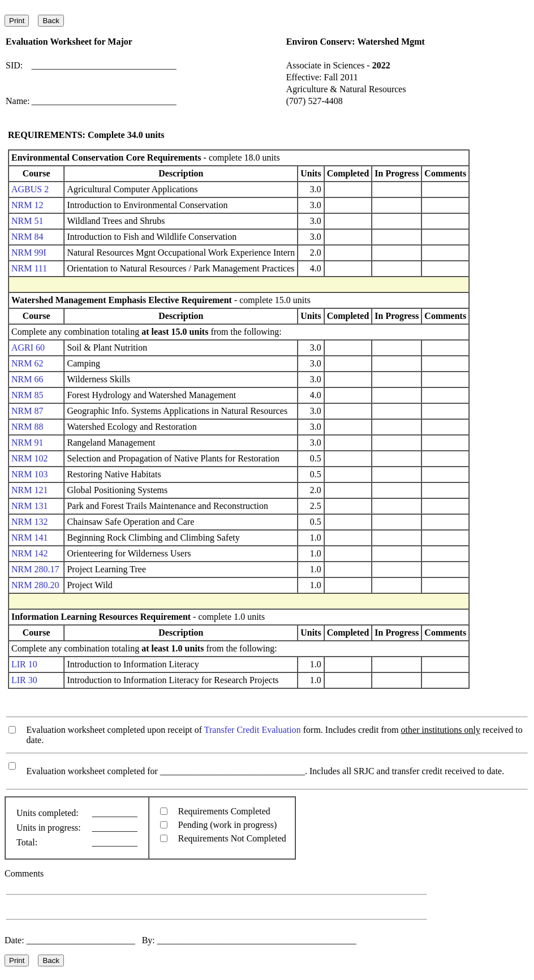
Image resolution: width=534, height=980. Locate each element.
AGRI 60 (28, 347)
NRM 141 (29, 538)
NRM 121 (29, 490)
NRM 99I (29, 252)
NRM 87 (27, 411)
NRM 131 (29, 506)
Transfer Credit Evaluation (253, 730)
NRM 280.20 (35, 585)
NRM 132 (29, 522)
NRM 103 (29, 474)
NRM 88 (27, 427)
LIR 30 (24, 680)
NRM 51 (27, 221)
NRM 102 (29, 458)
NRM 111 (29, 268)
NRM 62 (27, 363)
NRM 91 (27, 442)
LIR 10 (24, 664)
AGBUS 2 (30, 189)
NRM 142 (29, 553)
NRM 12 (27, 205)
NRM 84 (27, 237)
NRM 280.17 (35, 569)
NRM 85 (27, 395)
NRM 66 (27, 379)
